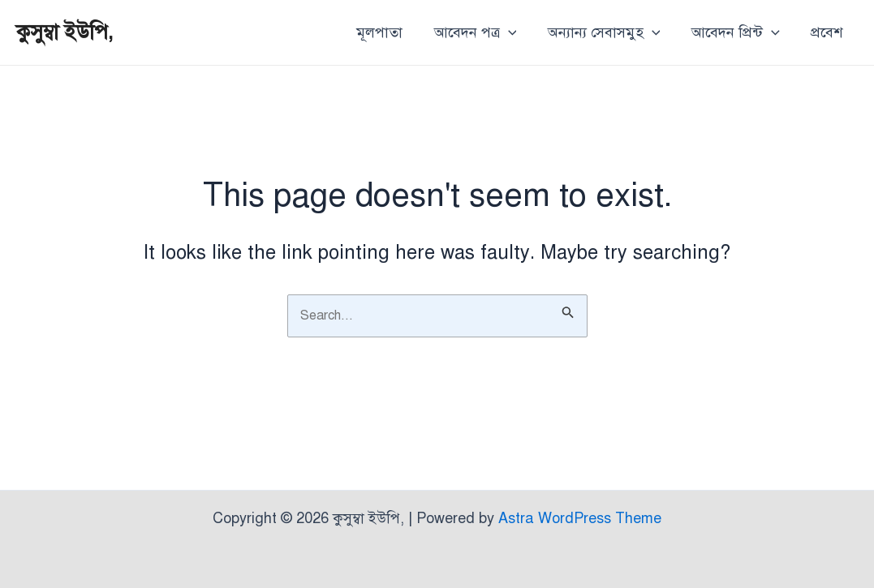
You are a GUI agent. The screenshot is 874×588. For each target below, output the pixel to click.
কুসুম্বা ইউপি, (65, 32)
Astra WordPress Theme (580, 518)
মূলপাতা (388, 32)
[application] (515, 32)
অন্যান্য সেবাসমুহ (608, 32)
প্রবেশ (827, 32)
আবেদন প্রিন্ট (738, 32)
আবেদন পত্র (482, 32)
